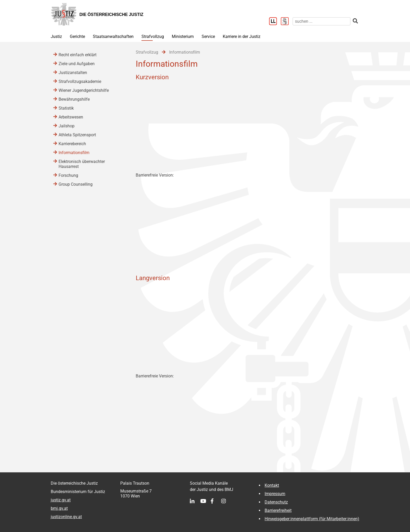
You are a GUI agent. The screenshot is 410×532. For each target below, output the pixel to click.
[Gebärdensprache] (287, 22)
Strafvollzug (153, 36)
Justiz (56, 36)
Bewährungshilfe (74, 99)
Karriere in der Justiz (242, 36)
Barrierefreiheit (278, 510)
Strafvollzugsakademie (80, 81)
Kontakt (272, 485)
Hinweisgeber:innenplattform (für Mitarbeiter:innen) (312, 519)
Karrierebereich (72, 144)
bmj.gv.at (59, 508)
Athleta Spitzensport (77, 135)
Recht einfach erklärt (78, 55)
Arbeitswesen (71, 117)
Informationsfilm (74, 153)
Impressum (275, 494)
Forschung (68, 175)
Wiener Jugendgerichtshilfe (84, 90)
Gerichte (77, 36)
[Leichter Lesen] (275, 22)
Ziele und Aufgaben (77, 64)
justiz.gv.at (61, 500)
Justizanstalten (73, 73)
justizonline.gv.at (66, 517)
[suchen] (321, 21)
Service (208, 36)
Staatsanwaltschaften (113, 36)
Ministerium (183, 36)
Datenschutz (276, 502)
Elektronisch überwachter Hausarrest (82, 164)
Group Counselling (76, 184)
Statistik (66, 108)
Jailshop (67, 126)
